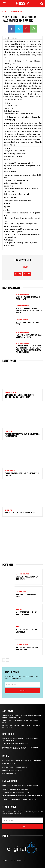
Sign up (23, 691)
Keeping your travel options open (28, 323)
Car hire (8, 510)
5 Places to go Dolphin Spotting (15, 767)
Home (4, 11)
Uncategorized (16, 11)
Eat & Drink (10, 471)
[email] (22, 684)
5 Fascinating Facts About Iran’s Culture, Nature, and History (19, 396)
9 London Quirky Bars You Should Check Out (19, 799)
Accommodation (23, 574)
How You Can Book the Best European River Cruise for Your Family (29, 310)
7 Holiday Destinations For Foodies (16, 793)
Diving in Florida (9, 764)
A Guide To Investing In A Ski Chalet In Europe (27, 613)
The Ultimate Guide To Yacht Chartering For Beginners (22, 435)
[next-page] (8, 660)
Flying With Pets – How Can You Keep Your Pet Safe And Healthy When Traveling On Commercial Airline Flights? (29, 349)
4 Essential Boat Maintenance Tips (15, 744)
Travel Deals (11, 432)
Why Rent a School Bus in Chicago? (20, 513)
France (19, 609)
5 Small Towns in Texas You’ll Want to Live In (28, 298)
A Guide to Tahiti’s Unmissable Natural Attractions (22, 760)
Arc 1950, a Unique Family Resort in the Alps (28, 578)
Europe (19, 627)
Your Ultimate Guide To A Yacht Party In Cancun (22, 474)
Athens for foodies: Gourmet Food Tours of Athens (22, 796)
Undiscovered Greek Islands (13, 770)
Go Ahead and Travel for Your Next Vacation (27, 648)
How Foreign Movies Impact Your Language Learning (29, 336)
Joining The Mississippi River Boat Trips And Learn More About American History (21, 748)
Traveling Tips (22, 645)
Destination (10, 393)
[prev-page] (4, 660)
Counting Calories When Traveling (15, 789)
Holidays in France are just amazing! (26, 595)
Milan (25, 267)
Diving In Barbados (9, 774)
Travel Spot (21, 592)
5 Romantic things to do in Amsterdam (27, 631)
